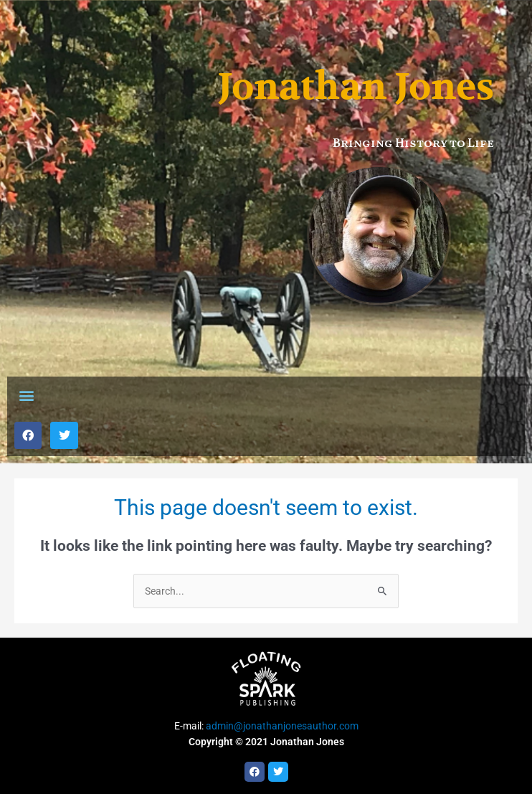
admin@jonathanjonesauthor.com (282, 726)
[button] (26, 396)
